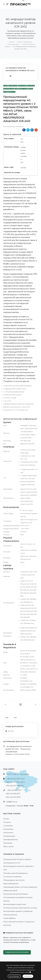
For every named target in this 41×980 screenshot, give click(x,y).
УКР (15, 718)
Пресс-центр (8, 846)
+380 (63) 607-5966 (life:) (15, 786)
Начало (12, 42)
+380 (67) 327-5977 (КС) (15, 779)
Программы (8, 843)
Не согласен (14, 976)
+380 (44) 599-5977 (13, 794)
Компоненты (8, 833)
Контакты (7, 822)
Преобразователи (10, 840)
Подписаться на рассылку (17, 952)
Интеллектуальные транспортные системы (20, 908)
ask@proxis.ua (12, 802)
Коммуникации (14, 44)
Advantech (20, 126)
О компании (8, 826)
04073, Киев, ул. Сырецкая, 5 (18, 774)
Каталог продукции (25, 42)
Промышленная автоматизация (16, 894)
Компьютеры (8, 829)
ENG (7, 718)
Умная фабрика (9, 918)
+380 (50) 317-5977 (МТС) (15, 782)
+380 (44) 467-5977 (14, 790)
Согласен (28, 976)
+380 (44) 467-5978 (13, 797)
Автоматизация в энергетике (15, 904)
